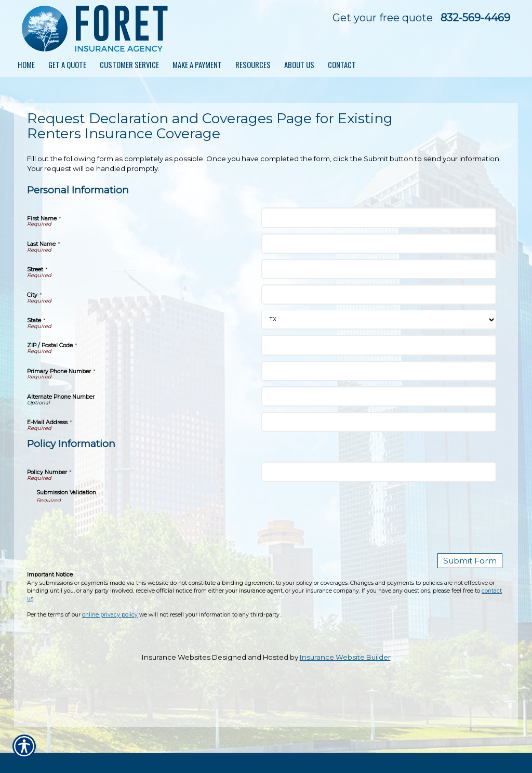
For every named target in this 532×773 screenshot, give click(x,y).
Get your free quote (383, 18)
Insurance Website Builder (345, 656)
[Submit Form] (475, 560)
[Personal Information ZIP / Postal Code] (378, 345)
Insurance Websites (176, 656)
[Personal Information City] (378, 294)
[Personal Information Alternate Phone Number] (378, 396)
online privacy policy (110, 613)
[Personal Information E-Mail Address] (378, 422)
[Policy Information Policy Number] (378, 472)
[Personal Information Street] (378, 269)
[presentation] (115, 525)
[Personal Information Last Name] (378, 244)
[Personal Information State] (378, 320)
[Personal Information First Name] (378, 218)
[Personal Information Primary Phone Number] (378, 371)
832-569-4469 (475, 18)
